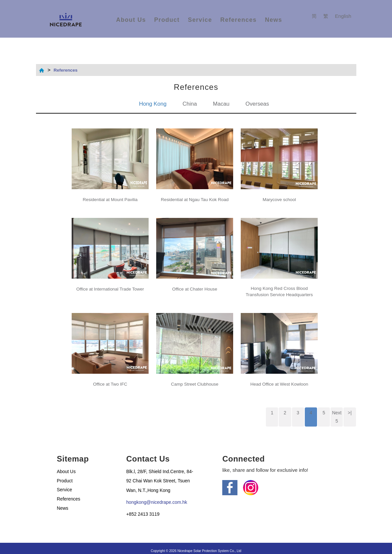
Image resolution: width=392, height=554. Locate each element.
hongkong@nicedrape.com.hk (159, 496)
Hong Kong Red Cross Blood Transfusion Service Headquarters (279, 287)
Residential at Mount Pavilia (110, 197)
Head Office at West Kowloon (279, 377)
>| (350, 406)
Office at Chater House (195, 283)
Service (200, 20)
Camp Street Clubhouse (195, 377)
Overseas (260, 104)
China (189, 104)
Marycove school (279, 197)
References (238, 20)
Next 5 (337, 410)
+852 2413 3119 (144, 508)
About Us (131, 20)
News (273, 20)
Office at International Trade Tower (110, 283)
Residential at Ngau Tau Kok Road (195, 197)
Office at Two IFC (110, 377)
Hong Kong (151, 104)
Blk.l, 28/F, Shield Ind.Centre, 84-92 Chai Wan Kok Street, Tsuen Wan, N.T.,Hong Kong (158, 474)
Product (167, 20)
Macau (222, 104)
